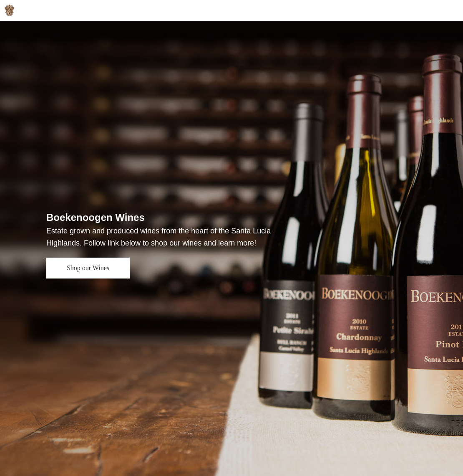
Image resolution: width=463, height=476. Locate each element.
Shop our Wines (88, 268)
